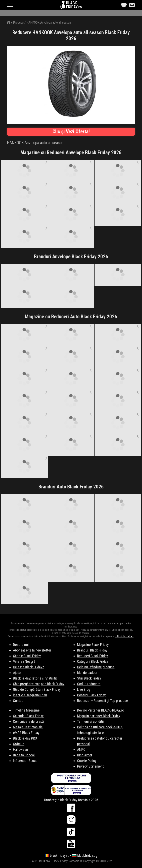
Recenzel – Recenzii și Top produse (103, 701)
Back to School (24, 755)
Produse (18, 23)
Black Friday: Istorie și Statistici (36, 678)
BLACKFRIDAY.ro (74, 5)
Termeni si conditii (90, 721)
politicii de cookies (124, 636)
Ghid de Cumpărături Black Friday (37, 689)
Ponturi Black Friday (91, 695)
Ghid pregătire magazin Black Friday (39, 684)
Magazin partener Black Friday (99, 716)
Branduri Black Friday (92, 650)
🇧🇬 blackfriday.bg (85, 855)
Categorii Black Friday (93, 661)
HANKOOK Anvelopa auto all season (49, 23)
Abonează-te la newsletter (32, 650)
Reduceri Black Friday (93, 656)
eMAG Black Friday (26, 733)
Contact (19, 701)
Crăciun (19, 744)
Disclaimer (85, 755)
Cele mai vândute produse (96, 667)
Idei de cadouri (88, 673)
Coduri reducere (89, 684)
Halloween (21, 749)
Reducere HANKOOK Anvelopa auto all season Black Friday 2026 (71, 36)
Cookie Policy (87, 761)
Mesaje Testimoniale (28, 727)
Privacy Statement (90, 766)
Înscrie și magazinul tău (30, 695)
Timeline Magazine (26, 710)
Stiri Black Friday (89, 678)
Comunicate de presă (28, 721)
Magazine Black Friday (93, 645)
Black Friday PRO (25, 738)
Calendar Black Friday (28, 716)
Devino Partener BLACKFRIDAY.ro (101, 710)
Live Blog (84, 689)
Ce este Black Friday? (28, 667)
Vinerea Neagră (24, 661)
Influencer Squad (25, 761)
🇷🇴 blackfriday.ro (57, 855)
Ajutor (17, 673)
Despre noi (21, 645)
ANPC (81, 749)
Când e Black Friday (27, 656)
